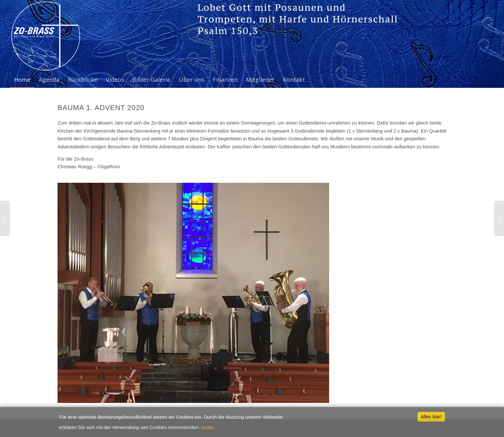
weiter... (210, 427)
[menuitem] (22, 79)
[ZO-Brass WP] (45, 36)
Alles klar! (431, 417)
